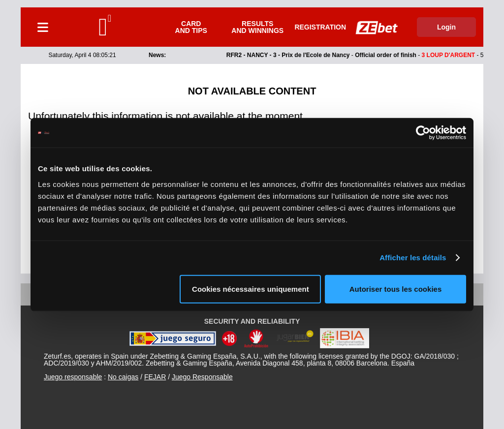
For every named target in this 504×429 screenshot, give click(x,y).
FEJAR (155, 377)
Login (446, 27)
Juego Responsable (202, 377)
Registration (320, 27)
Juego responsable (73, 377)
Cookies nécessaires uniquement (251, 289)
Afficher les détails (413, 258)
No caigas (123, 377)
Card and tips (191, 27)
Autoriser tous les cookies (396, 289)
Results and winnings (257, 27)
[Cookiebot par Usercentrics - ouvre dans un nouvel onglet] (423, 133)
